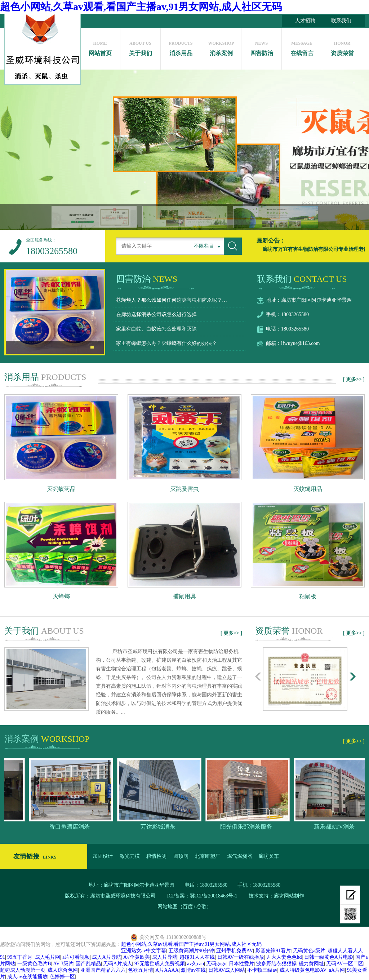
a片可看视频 (76, 957)
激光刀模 (130, 856)
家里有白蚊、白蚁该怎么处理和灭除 (156, 329)
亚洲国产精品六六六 (103, 970)
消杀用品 (181, 47)
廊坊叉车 (269, 856)
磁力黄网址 (311, 964)
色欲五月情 (141, 970)
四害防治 (261, 47)
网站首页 (100, 47)
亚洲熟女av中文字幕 (144, 951)
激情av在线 (193, 970)
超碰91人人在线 (197, 957)
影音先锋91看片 (273, 951)
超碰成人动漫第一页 (23, 970)
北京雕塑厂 (208, 856)
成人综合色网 (63, 970)
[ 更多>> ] (354, 379)
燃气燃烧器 (240, 856)
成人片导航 (165, 957)
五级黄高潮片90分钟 (191, 951)
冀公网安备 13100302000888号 (173, 937)
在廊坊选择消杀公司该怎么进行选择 (156, 314)
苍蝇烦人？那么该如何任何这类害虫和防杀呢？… (172, 300)
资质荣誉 (342, 47)
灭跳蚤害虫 (184, 489)
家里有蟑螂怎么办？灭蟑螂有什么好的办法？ (166, 343)
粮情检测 (156, 856)
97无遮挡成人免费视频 (160, 964)
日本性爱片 (241, 964)
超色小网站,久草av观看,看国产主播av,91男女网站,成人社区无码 (141, 7)
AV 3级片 (63, 964)
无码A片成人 (117, 964)
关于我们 (140, 47)
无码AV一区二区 (344, 964)
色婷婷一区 (62, 977)
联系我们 (341, 21)
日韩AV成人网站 (227, 970)
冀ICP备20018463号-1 (214, 896)
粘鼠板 (308, 596)
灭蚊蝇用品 (308, 489)
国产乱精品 (88, 964)
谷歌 (201, 907)
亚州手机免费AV (235, 951)
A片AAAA (167, 970)
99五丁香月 (20, 957)
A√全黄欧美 (137, 957)
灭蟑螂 (61, 596)
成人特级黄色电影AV (303, 970)
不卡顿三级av (262, 970)
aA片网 (337, 970)
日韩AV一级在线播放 (241, 957)
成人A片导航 (106, 957)
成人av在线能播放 (27, 977)
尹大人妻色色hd (284, 957)
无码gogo (216, 964)
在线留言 (302, 47)
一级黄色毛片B (34, 964)
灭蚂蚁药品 (61, 489)
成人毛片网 (48, 957)
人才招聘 (305, 21)
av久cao (195, 964)
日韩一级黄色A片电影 (329, 957)
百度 (188, 907)
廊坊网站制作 (289, 896)
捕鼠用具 (184, 596)
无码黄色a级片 (309, 951)
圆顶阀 (181, 856)
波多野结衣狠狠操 (276, 964)
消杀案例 (221, 47)
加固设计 (103, 856)
